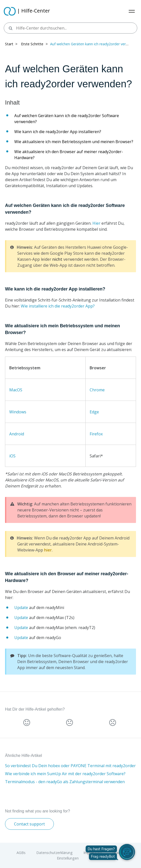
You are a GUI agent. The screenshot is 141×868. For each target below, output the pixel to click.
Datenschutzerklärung (54, 853)
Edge (94, 412)
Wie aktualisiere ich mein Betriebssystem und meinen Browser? (74, 142)
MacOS (16, 390)
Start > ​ (12, 44)
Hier (96, 223)
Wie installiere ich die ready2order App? (58, 306)
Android (17, 434)
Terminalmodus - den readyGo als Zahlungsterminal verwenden (65, 782)
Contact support (29, 824)
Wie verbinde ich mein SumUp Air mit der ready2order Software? (65, 774)
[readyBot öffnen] (127, 852)
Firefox (96, 434)
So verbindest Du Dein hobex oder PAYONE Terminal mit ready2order (70, 766)
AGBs (21, 853)
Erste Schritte (32, 44)
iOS (12, 456)
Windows (18, 412)
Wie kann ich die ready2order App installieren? (58, 132)
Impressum (93, 853)
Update (21, 608)
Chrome (97, 390)
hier (48, 550)
